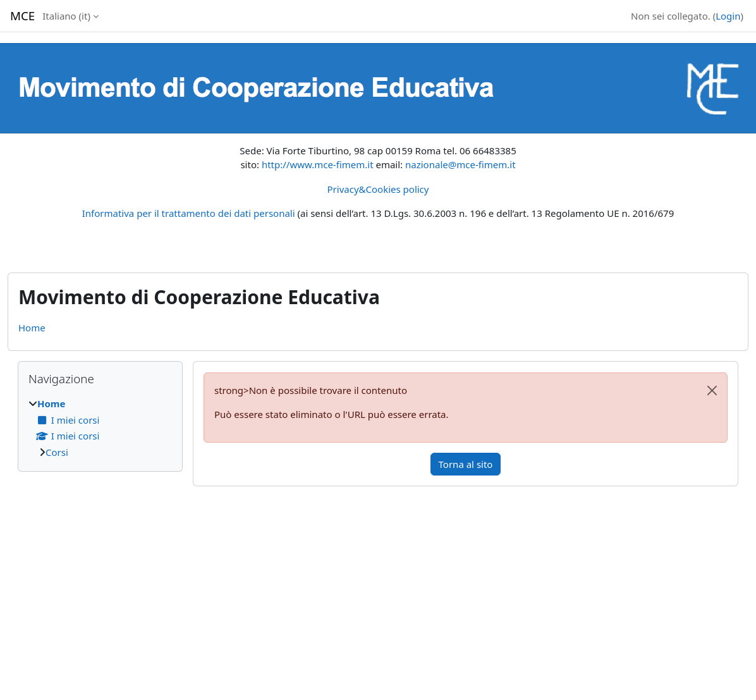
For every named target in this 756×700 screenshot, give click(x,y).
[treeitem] (100, 428)
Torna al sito (466, 464)
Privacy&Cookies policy (378, 189)
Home (32, 328)
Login (728, 16)
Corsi (57, 452)
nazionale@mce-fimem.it (460, 164)
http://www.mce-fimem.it (318, 164)
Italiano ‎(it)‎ (66, 16)
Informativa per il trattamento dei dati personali (189, 213)
